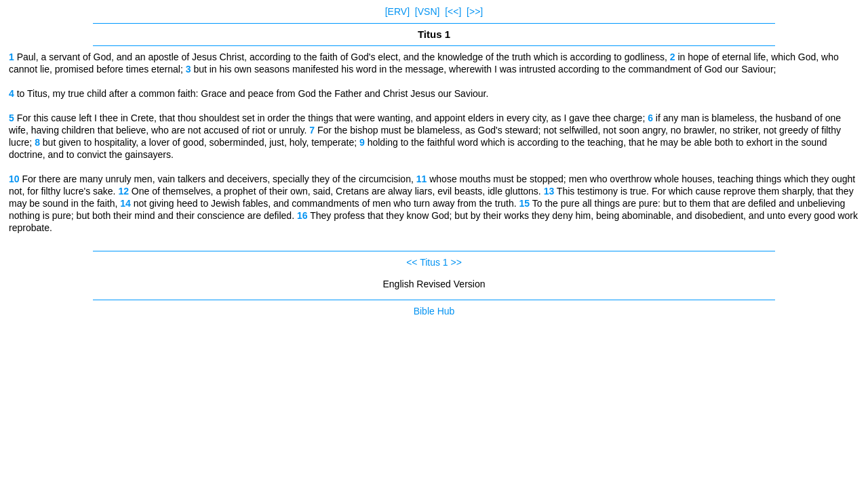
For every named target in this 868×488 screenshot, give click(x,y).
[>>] (475, 12)
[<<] (453, 12)
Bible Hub (434, 311)
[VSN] (428, 12)
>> (456, 262)
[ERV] (397, 12)
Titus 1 (434, 262)
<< (412, 262)
